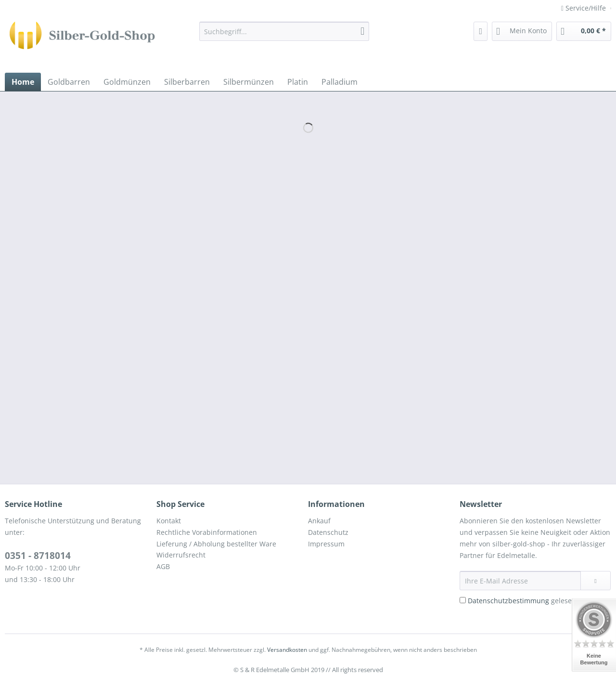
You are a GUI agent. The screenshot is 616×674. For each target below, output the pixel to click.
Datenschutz (328, 532)
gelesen (522, 601)
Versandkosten (287, 650)
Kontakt (169, 521)
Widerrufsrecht (181, 555)
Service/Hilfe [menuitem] (584, 8)
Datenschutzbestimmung (508, 601)
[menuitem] (284, 36)
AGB (163, 566)
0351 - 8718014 (38, 556)
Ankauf (319, 521)
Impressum (326, 544)
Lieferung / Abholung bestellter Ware (216, 544)
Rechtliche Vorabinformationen (207, 532)
